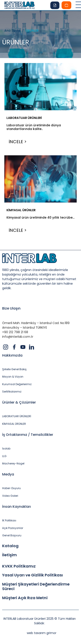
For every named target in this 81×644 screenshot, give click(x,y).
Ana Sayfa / (15, 31)
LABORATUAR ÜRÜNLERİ (24, 118)
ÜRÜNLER (32, 31)
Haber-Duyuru (11, 488)
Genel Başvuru (12, 535)
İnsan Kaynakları (17, 507)
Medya (8, 474)
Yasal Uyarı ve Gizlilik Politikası (33, 575)
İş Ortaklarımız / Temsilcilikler (28, 435)
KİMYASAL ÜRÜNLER (21, 210)
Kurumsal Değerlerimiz (17, 384)
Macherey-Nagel (13, 464)
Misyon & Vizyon (13, 377)
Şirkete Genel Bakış (14, 369)
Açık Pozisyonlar (13, 528)
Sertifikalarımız (12, 392)
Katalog (10, 546)
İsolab (6, 449)
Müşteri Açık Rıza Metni (25, 598)
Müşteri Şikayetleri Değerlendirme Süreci (36, 586)
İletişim (10, 555)
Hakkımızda (12, 355)
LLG (4, 456)
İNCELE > (18, 142)
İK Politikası (9, 521)
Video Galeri (10, 496)
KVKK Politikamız (19, 566)
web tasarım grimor (42, 633)
